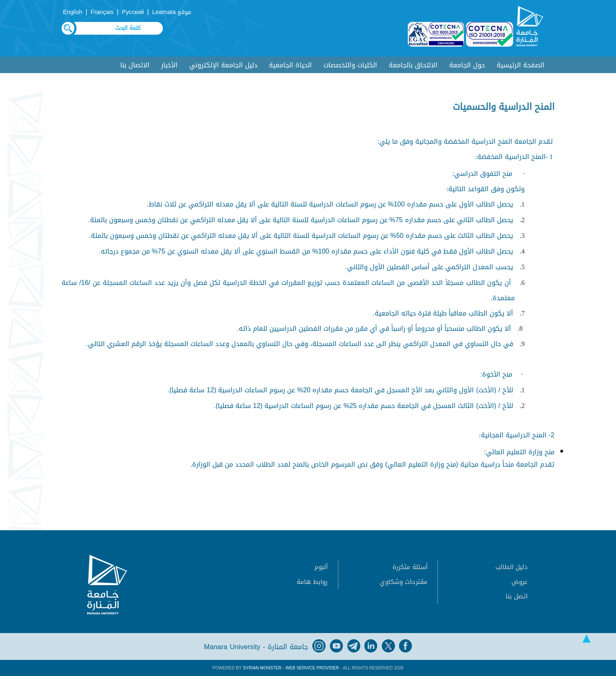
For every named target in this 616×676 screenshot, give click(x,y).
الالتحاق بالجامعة (413, 65)
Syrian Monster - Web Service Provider (291, 668)
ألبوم (321, 567)
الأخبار (169, 65)
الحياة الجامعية (290, 65)
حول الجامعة (467, 65)
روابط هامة (312, 582)
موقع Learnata (172, 12)
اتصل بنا (517, 596)
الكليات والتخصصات (350, 65)
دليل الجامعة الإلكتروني (223, 65)
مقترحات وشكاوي (404, 582)
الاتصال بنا (135, 65)
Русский (133, 12)
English (73, 12)
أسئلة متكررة (410, 567)
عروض (520, 582)
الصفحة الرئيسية (521, 65)
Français (102, 12)
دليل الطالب (511, 567)
